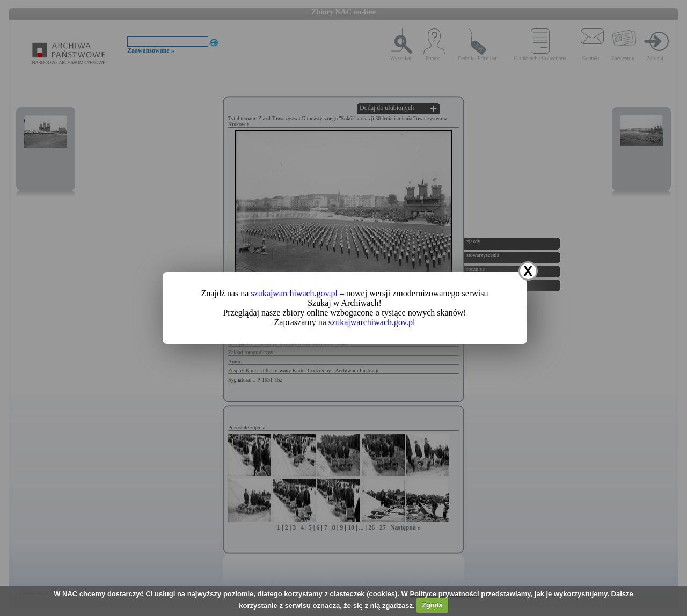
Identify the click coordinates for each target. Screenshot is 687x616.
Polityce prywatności (444, 594)
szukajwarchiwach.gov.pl (294, 293)
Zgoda (432, 605)
